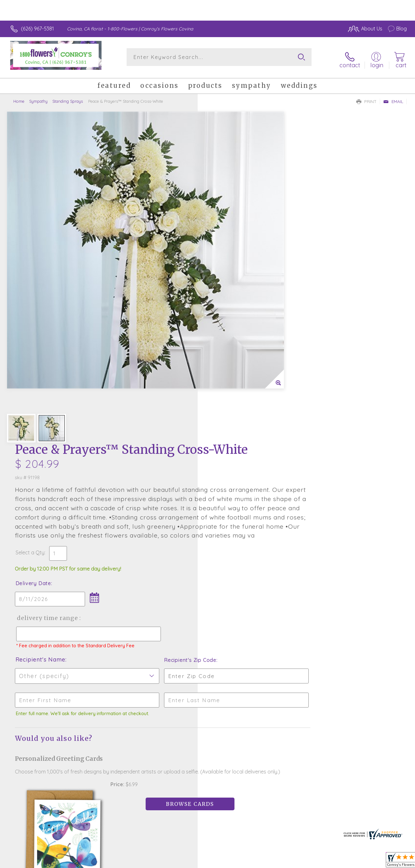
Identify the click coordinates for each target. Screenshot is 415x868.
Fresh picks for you (208, 672)
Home (19, 97)
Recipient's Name (233, 368)
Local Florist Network (349, 861)
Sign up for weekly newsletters (208, 707)
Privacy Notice (304, 861)
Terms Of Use (267, 861)
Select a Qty (223, 256)
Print (366, 97)
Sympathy (38, 97)
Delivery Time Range (239, 321)
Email (393, 97)
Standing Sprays (68, 97)
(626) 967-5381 (37, 29)
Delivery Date (226, 286)
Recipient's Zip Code (333, 369)
